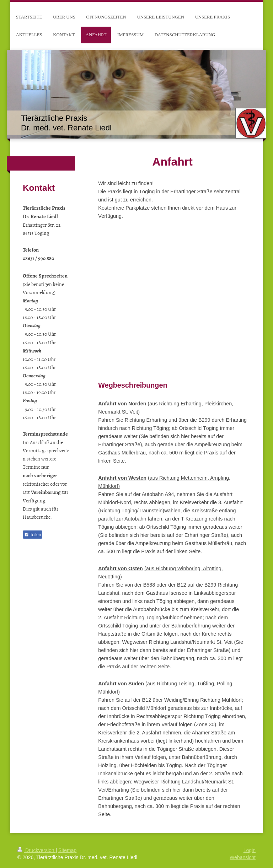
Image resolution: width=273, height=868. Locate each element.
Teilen (33, 535)
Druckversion (36, 850)
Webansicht (243, 857)
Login (250, 850)
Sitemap (67, 850)
